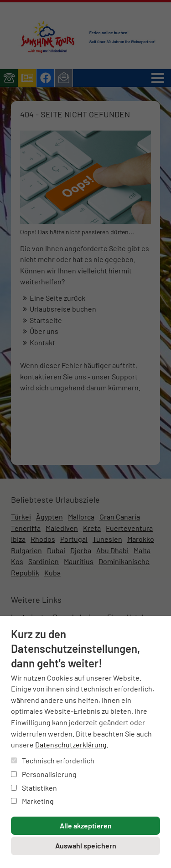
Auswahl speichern (86, 845)
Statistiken (34, 788)
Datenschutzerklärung (71, 744)
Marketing (32, 801)
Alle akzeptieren (86, 825)
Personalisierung (44, 774)
